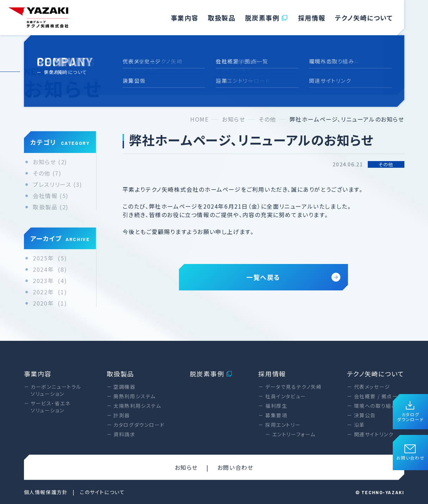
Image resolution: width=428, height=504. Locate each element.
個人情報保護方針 (46, 492)
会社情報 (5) (51, 196)
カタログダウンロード (411, 412)
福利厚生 (276, 406)
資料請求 (124, 434)
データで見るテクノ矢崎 (294, 387)
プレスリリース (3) (58, 185)
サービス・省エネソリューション (51, 407)
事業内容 (185, 18)
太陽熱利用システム (137, 406)
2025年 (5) (50, 258)
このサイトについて (102, 492)
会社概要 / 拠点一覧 (379, 396)
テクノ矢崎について (364, 18)
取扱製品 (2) (51, 207)
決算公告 (365, 415)
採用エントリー (283, 425)
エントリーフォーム (294, 434)
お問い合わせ (411, 453)
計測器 (122, 415)
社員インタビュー (286, 396)
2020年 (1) (50, 303)
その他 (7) (47, 173)
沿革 (359, 425)
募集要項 (276, 415)
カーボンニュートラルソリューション (56, 390)
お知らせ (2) (50, 162)
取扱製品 (222, 18)
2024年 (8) (50, 269)
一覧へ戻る (293, 277)
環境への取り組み (376, 406)
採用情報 (312, 18)
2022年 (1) (50, 292)
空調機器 (124, 387)
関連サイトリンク (374, 434)
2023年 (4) (50, 281)
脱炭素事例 (267, 18)
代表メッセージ (372, 387)
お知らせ (186, 467)
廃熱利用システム (135, 396)
